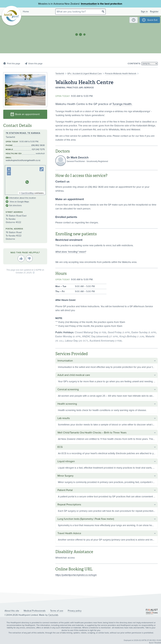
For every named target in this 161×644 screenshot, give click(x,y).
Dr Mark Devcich (78, 157)
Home (26, 12)
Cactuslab (53, 615)
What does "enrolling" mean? (71, 252)
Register (154, 12)
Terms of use (57, 611)
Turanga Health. (122, 104)
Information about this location (23, 198)
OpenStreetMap (27, 193)
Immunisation (89, 4)
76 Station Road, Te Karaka (23, 133)
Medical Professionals (35, 611)
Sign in (144, 12)
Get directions (15, 205)
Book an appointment (25, 114)
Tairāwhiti (60, 74)
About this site (12, 611)
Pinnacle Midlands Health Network (121, 74)
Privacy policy (75, 611)
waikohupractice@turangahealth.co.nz (23, 160)
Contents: (134, 64)
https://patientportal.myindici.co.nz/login (76, 575)
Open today (63, 96)
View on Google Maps (19, 202)
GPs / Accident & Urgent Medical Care (85, 74)
